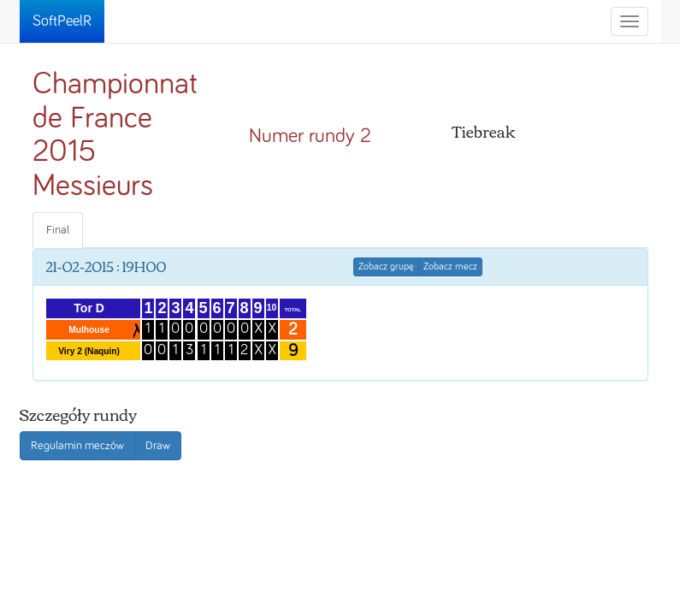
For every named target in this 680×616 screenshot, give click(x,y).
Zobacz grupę (386, 267)
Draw (158, 446)
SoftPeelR (62, 21)
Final (58, 230)
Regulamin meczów (77, 446)
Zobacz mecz (450, 267)
